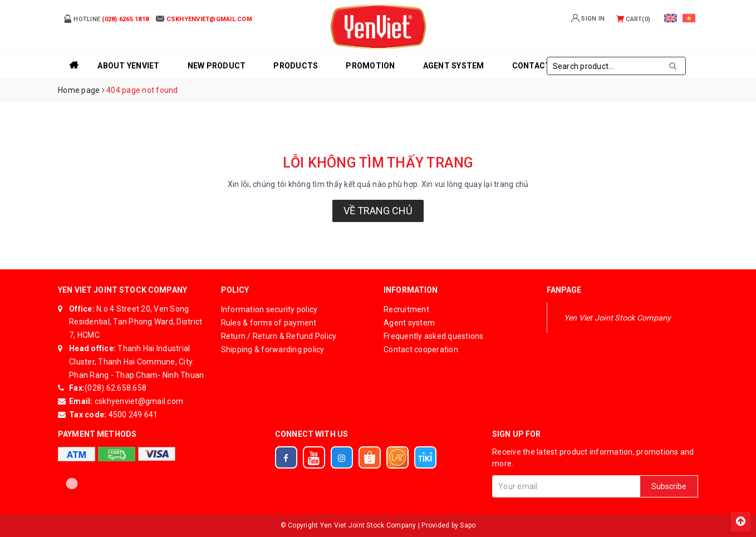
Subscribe (669, 486)
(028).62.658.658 (116, 388)
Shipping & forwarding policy (273, 349)
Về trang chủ (378, 211)
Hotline (106, 19)
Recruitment (406, 309)
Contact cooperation (421, 349)
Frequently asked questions (434, 336)
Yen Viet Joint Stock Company (618, 318)
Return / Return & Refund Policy (279, 336)
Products (296, 66)
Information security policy (269, 309)
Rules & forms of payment (269, 323)
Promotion (370, 66)
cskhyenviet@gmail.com (138, 401)
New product (217, 66)
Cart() (633, 19)
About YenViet (128, 66)
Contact (532, 66)
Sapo (468, 525)
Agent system (454, 66)
